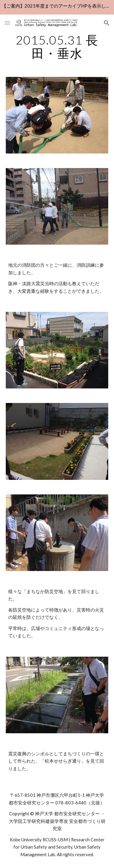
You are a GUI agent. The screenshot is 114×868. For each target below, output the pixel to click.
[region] (57, 7)
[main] (57, 47)
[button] (7, 23)
